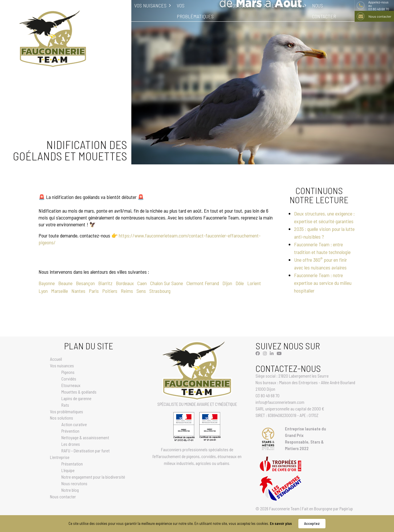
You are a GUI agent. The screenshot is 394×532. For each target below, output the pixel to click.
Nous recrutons (74, 483)
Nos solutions (62, 418)
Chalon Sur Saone (167, 283)
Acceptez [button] (312, 523)
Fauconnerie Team (284, 509)
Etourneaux (71, 385)
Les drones (71, 444)
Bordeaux (125, 283)
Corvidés (69, 379)
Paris (94, 291)
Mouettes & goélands (79, 392)
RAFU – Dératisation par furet (86, 451)
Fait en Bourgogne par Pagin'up (327, 509)
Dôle (240, 283)
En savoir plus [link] (281, 523)
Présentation (72, 464)
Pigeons (68, 372)
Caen (142, 283)
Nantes (78, 291)
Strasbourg (160, 291)
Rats (65, 405)
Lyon (43, 291)
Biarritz (105, 283)
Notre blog (70, 490)
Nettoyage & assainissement (85, 438)
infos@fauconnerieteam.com (280, 402)
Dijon (227, 283)
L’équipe (68, 470)
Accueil (56, 359)
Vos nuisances (62, 366)
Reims (127, 291)
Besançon (85, 283)
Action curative (74, 424)
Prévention (70, 431)
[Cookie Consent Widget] (197, 524)
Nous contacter (380, 16)
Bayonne (47, 283)
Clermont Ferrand (203, 283)
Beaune (65, 283)
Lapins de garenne (76, 398)
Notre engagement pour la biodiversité (93, 477)
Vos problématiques (67, 412)
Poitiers (110, 291)
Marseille (60, 291)
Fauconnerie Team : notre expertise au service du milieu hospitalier (323, 283)
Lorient (254, 283)
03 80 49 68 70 (380, 5)
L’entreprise (60, 457)
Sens (141, 291)
